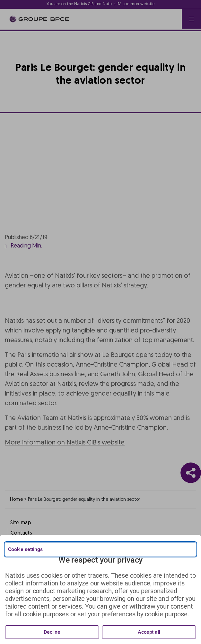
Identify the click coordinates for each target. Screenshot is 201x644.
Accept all (149, 632)
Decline (52, 632)
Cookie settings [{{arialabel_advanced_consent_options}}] (25, 549)
